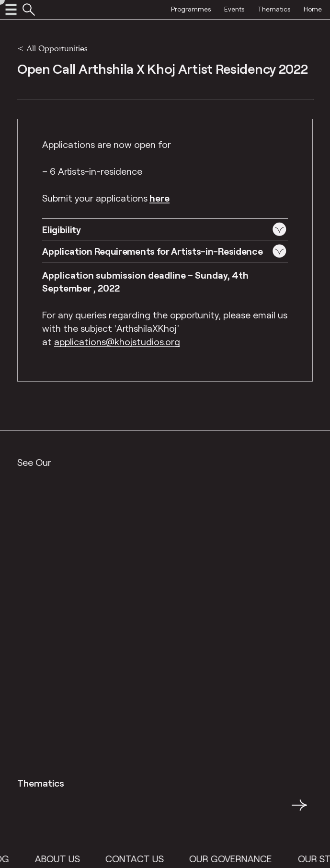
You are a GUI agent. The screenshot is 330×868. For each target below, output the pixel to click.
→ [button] (299, 811)
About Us (63, 858)
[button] (165, 229)
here (159, 198)
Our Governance (236, 858)
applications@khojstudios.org (117, 341)
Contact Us (140, 858)
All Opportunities (57, 48)
